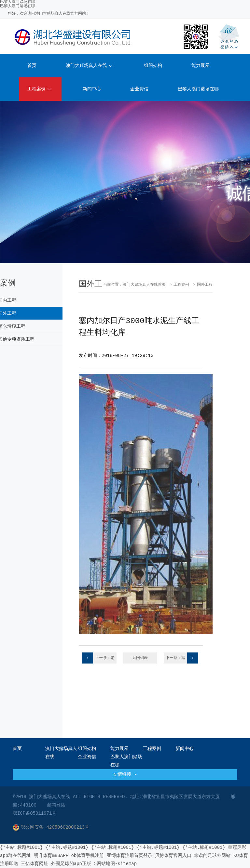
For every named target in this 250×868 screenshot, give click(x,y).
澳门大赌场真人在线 (89, 66)
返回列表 (140, 658)
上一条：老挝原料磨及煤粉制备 (98, 658)
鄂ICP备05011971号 (35, 813)
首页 (32, 66)
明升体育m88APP (51, 856)
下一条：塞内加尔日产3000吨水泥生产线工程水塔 (181, 658)
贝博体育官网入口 (173, 856)
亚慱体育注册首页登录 (130, 856)
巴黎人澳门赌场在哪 (18, 6)
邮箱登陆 (56, 805)
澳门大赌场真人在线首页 (144, 285)
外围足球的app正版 (71, 864)
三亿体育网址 (35, 864)
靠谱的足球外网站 (212, 856)
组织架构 (153, 66)
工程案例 (39, 89)
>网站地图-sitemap (115, 864)
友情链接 (125, 774)
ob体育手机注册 (87, 856)
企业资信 (139, 89)
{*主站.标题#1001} (21, 848)
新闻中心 (92, 89)
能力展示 (201, 66)
